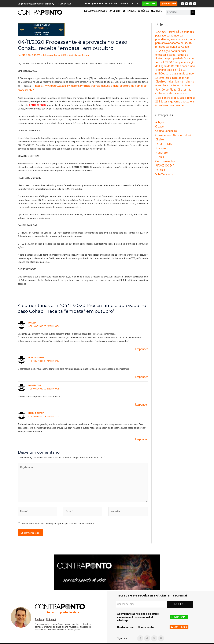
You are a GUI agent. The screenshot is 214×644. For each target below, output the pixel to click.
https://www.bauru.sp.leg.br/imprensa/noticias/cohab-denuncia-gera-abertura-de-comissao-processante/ (81, 85)
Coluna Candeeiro (96, 11)
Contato (134, 4)
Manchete (160, 128)
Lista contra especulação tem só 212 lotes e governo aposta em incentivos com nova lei (174, 83)
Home (88, 4)
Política (159, 143)
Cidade (159, 106)
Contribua (123, 4)
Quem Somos (97, 4)
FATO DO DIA (162, 121)
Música (143, 11)
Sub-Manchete (163, 147)
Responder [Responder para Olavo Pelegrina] (143, 370)
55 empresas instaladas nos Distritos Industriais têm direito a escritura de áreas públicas (174, 67)
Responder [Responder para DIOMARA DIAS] (143, 396)
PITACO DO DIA (163, 140)
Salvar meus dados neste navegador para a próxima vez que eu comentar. (58, 506)
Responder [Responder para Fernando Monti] (143, 430)
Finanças (129, 11)
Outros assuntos (164, 136)
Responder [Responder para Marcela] (143, 343)
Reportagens (111, 4)
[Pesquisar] (193, 12)
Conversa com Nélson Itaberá (170, 114)
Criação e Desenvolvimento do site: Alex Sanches (171, 640)
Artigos (156, 11)
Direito (115, 11)
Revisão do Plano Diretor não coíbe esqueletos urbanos (173, 75)
